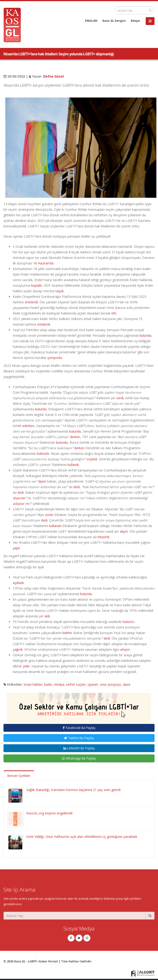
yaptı (16, 548)
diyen (42, 481)
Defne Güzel (53, 76)
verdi (120, 398)
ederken (28, 426)
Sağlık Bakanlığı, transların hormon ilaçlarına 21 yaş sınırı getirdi (73, 790)
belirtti (67, 633)
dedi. (45, 520)
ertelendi (31, 302)
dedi (77, 487)
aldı (47, 616)
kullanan (55, 526)
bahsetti (43, 454)
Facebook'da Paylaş (79, 728)
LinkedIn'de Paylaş (79, 748)
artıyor (125, 649)
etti (114, 313)
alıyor (124, 531)
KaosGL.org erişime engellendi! (49, 813)
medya (59, 684)
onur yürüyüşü (110, 684)
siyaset (93, 684)
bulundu (146, 335)
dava (127, 684)
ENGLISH (91, 21)
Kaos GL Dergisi (114, 21)
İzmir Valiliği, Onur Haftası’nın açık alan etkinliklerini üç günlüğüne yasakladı (82, 837)
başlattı (37, 285)
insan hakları (33, 684)
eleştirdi (103, 537)
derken (75, 437)
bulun (127, 622)
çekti (26, 666)
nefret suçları (76, 684)
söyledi (92, 459)
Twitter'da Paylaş (79, 738)
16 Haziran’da (43, 263)
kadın (48, 684)
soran (49, 515)
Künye (135, 21)
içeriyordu (55, 358)
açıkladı (18, 583)
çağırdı (18, 649)
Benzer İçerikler (19, 776)
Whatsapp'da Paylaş (79, 758)
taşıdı (59, 291)
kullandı (73, 465)
